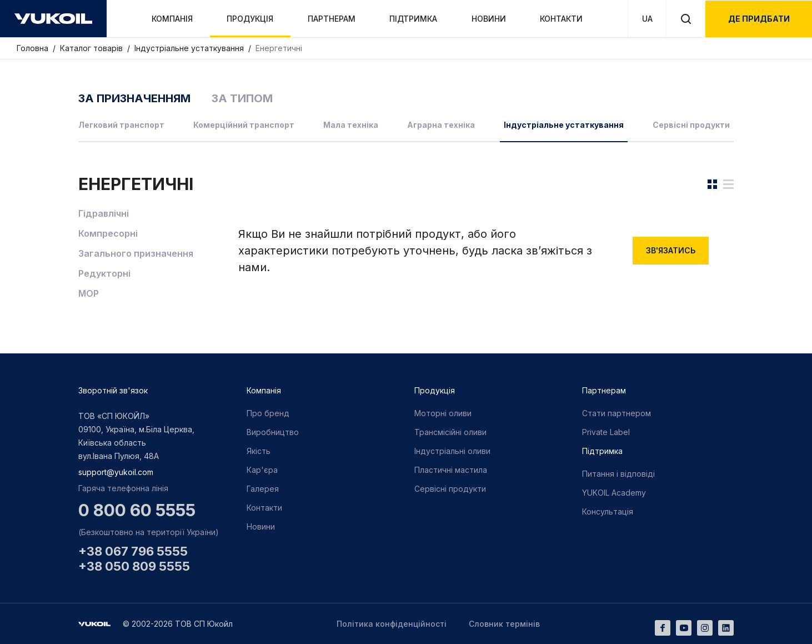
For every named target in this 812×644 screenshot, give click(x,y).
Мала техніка (351, 125)
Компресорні (108, 233)
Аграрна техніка (441, 125)
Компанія (172, 19)
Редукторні (104, 273)
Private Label (606, 432)
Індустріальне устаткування (190, 48)
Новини (489, 19)
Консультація (608, 511)
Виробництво (273, 432)
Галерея (263, 489)
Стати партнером (616, 413)
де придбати (759, 19)
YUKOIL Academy (614, 493)
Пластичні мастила (451, 470)
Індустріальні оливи (452, 451)
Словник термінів (504, 624)
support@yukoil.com (116, 472)
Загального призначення (136, 253)
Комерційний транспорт (244, 125)
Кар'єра (262, 470)
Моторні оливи (443, 413)
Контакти (561, 19)
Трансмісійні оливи (450, 432)
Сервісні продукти (691, 125)
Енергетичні (279, 48)
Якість (259, 451)
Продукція (250, 19)
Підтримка (413, 19)
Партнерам (332, 19)
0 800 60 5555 (137, 510)
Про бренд (268, 413)
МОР (89, 293)
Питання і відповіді (618, 474)
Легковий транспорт (121, 125)
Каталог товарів (92, 48)
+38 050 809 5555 (134, 566)
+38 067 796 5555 (133, 551)
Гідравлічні (104, 213)
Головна (34, 48)
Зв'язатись (671, 250)
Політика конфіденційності (392, 624)
